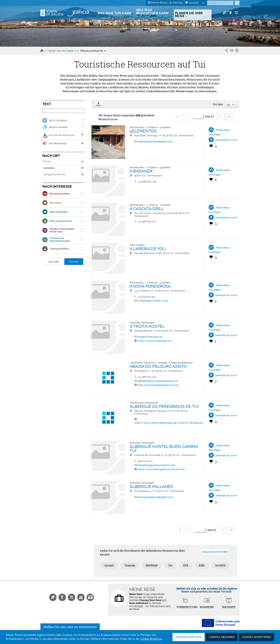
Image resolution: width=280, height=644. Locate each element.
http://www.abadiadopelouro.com (158, 385)
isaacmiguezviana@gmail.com (155, 142)
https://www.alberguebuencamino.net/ (162, 469)
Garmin (109, 565)
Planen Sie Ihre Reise (62, 51)
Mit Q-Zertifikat (58, 120)
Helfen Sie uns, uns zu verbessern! (70, 628)
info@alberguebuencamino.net (156, 465)
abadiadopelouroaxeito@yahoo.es (158, 381)
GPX (186, 565)
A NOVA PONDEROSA (150, 286)
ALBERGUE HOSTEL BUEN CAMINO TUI (164, 449)
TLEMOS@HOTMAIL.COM (153, 301)
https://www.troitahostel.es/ (155, 341)
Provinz (47, 161)
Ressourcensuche (93, 51)
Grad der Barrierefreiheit (59, 136)
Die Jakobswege (54, 143)
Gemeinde (49, 168)
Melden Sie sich (186, 588)
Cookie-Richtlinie (151, 639)
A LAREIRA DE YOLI (148, 249)
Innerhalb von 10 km (226, 140)
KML (202, 565)
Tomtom (130, 565)
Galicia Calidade (58, 127)
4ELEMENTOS (143, 131)
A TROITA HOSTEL (147, 326)
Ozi (170, 565)
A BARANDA (141, 171)
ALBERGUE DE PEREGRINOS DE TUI (164, 406)
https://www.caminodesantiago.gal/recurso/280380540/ (169, 423)
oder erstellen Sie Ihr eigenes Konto (209, 590)
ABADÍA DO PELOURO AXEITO (158, 366)
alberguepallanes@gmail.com (155, 497)
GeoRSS (220, 565)
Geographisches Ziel (54, 174)
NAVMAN (152, 565)
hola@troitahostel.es (150, 337)
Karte (98, 105)
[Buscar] (220, 3)
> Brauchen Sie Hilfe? (215, 552)
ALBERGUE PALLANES (151, 487)
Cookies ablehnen (222, 637)
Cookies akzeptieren (256, 637)
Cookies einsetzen (189, 637)
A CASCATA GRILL (147, 209)
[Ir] (199, 117)
